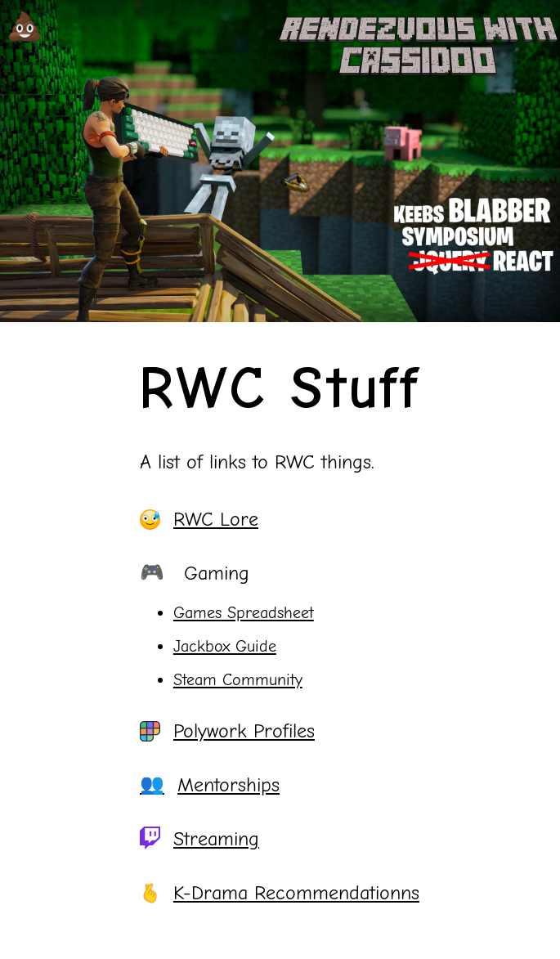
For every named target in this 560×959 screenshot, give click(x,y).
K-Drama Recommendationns (280, 893)
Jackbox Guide (225, 646)
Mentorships (210, 785)
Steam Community (238, 680)
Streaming (199, 839)
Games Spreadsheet (244, 613)
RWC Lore (199, 519)
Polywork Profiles (227, 731)
